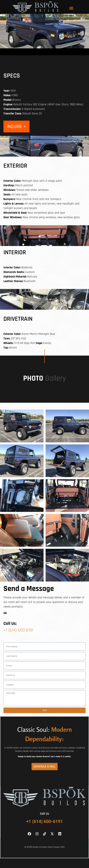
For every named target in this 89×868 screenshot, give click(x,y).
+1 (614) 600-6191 (18, 630)
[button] (71, 8)
